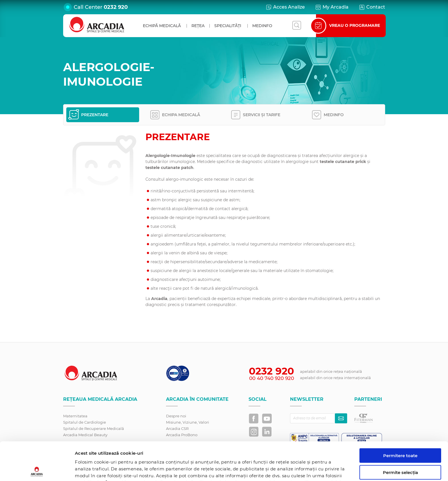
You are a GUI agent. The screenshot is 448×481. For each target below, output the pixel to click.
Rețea (198, 26)
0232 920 (116, 7)
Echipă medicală (162, 26)
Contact (372, 7)
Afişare (295, 470)
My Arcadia (332, 7)
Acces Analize (285, 7)
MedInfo (262, 26)
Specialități (228, 26)
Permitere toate (400, 417)
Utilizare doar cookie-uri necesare (400, 453)
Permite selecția (400, 434)
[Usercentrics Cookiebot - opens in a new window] (37, 470)
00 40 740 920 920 (272, 378)
